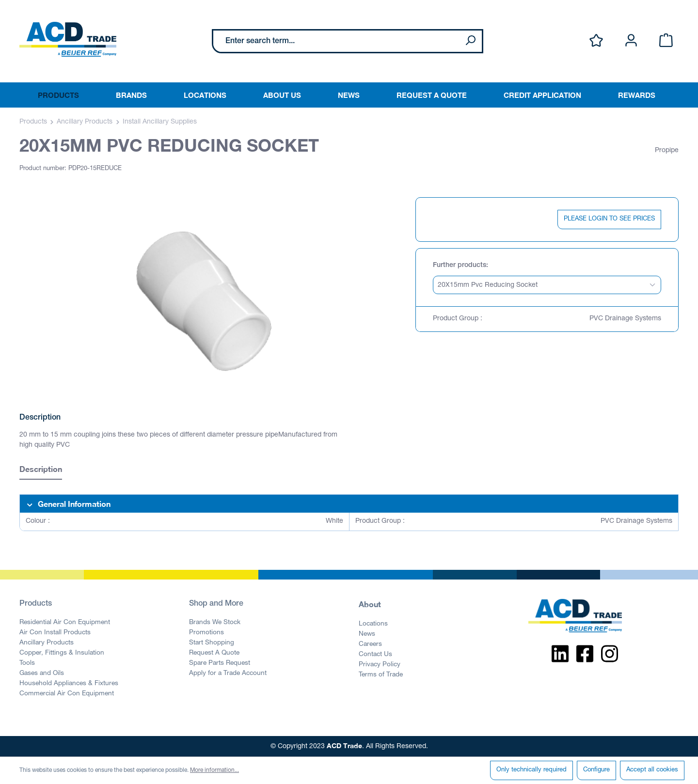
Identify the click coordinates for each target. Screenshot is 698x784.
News (367, 634)
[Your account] (631, 41)
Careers (370, 644)
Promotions (206, 633)
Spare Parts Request (220, 663)
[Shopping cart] (666, 41)
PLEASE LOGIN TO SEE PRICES (609, 219)
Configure (596, 770)
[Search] (470, 41)
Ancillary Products (47, 643)
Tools (27, 663)
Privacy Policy (380, 665)
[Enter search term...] (336, 41)
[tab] (41, 470)
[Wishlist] (596, 41)
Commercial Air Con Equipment (67, 694)
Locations (373, 624)
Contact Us (375, 655)
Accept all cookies (652, 770)
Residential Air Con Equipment (65, 623)
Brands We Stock (215, 623)
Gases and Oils (42, 674)
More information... (214, 770)
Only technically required (531, 770)
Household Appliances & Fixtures (69, 684)
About (370, 604)
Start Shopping (212, 643)
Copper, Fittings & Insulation (62, 653)
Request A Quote (214, 653)
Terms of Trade (381, 675)
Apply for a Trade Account (228, 674)
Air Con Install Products (55, 633)
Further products (460, 266)
